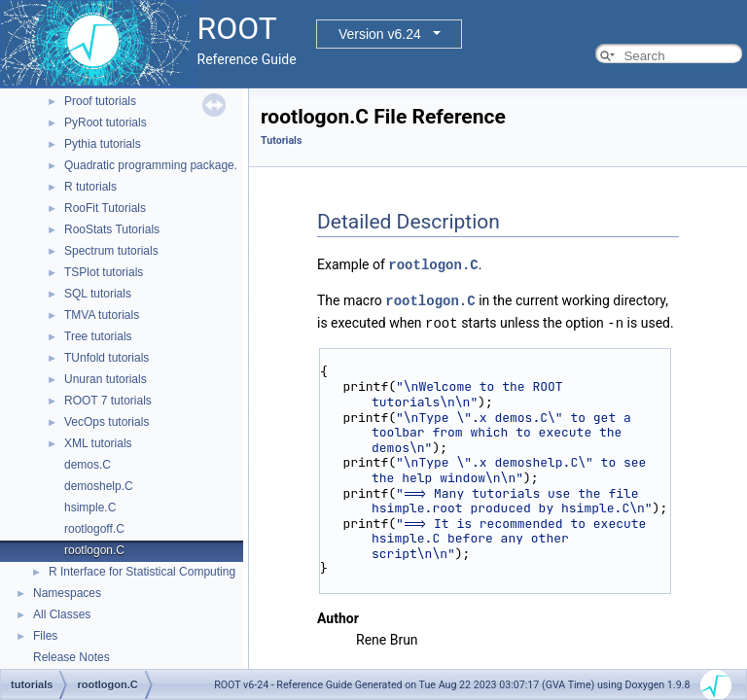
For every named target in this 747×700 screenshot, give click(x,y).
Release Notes (71, 657)
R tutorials (90, 187)
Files (45, 636)
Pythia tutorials (103, 144)
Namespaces (67, 593)
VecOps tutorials (107, 422)
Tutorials (281, 140)
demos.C (88, 465)
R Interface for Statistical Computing (142, 572)
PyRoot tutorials (106, 122)
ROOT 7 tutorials (108, 401)
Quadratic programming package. (151, 165)
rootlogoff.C (94, 529)
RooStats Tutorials (112, 229)
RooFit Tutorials (105, 208)
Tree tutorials (98, 336)
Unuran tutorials (106, 379)
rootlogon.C (94, 550)
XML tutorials (98, 443)
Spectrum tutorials (111, 251)
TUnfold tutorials (107, 358)
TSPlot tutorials (104, 272)
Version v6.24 (380, 34)
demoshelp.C (99, 486)
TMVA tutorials (102, 315)
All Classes (62, 614)
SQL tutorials (98, 294)
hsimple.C (90, 507)
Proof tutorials (100, 101)
